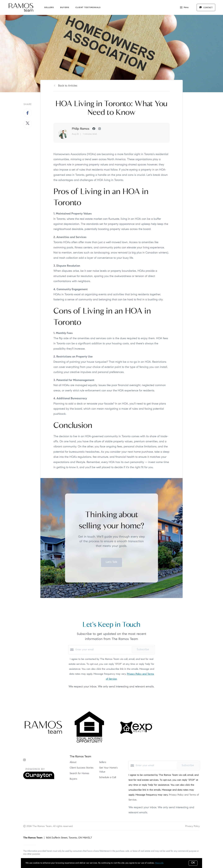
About (73, 762)
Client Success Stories (82, 768)
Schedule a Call (108, 777)
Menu (184, 8)
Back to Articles (68, 86)
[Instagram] (24, 760)
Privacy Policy (192, 826)
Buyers (65, 7)
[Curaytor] (39, 779)
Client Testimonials (88, 7)
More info (159, 863)
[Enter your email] (103, 650)
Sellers (49, 7)
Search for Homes (79, 773)
